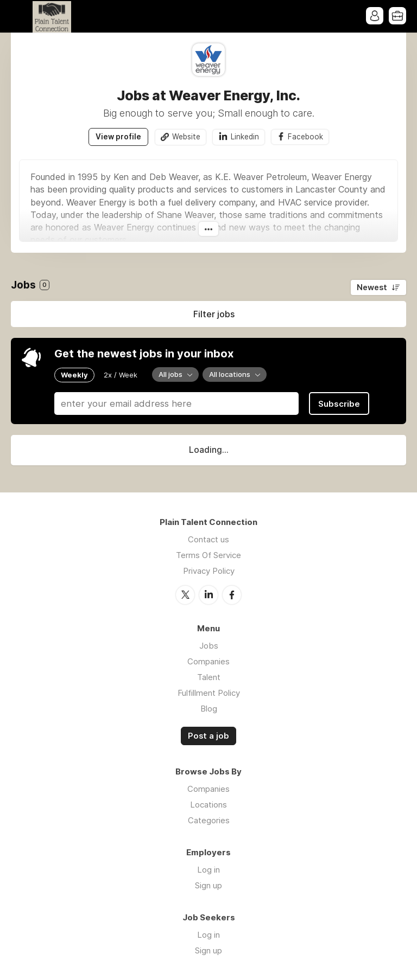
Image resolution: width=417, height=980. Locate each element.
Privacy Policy (209, 571)
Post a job (208, 736)
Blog (209, 709)
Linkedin (245, 137)
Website (186, 137)
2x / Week (121, 375)
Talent (209, 677)
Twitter (185, 595)
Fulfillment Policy (209, 693)
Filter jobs (214, 314)
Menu (19, 16)
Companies (208, 661)
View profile (118, 137)
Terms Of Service (208, 555)
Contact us (208, 539)
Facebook (305, 137)
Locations (208, 805)
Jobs (209, 646)
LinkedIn (208, 595)
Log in (208, 870)
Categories (209, 820)
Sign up (208, 885)
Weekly (74, 375)
